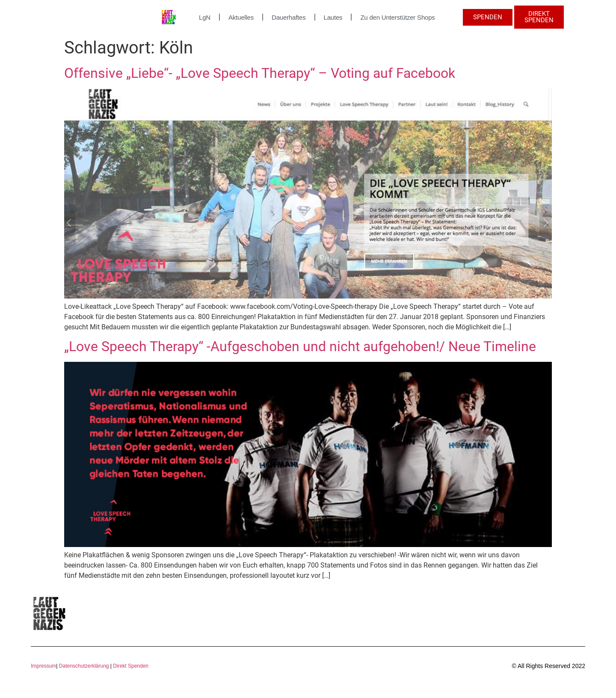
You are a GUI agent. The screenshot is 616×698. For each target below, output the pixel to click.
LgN (205, 17)
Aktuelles (241, 17)
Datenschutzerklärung (84, 666)
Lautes (333, 17)
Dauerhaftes (289, 17)
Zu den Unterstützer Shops (397, 17)
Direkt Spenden (130, 666)
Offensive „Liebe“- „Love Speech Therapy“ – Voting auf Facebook (260, 73)
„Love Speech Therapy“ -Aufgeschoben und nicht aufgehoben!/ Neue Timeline (300, 346)
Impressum (43, 666)
